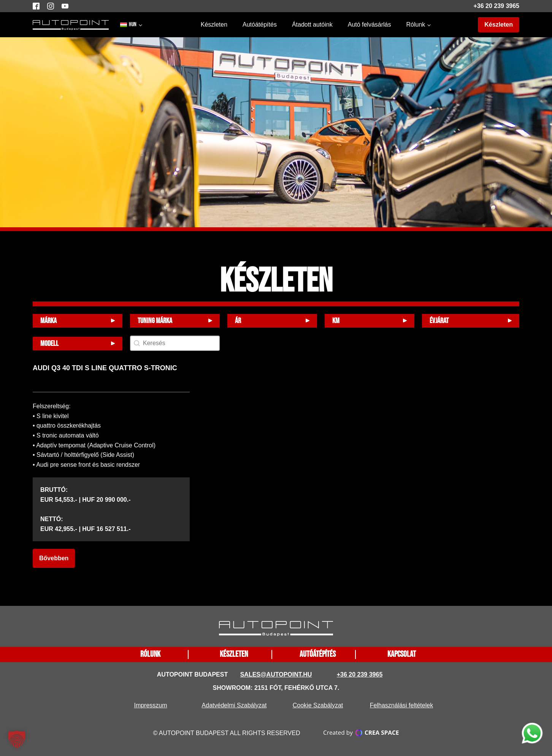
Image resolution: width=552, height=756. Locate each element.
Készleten (214, 25)
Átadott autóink (312, 25)
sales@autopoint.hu (276, 674)
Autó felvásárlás (370, 25)
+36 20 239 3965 (496, 6)
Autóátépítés (260, 25)
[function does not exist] (532, 735)
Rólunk (416, 25)
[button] (17, 739)
